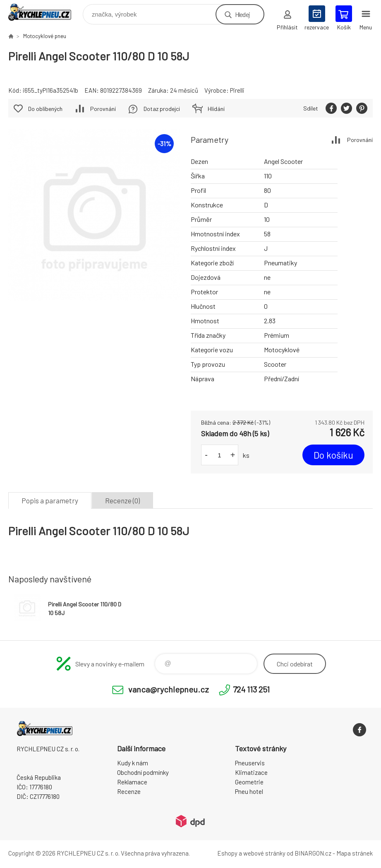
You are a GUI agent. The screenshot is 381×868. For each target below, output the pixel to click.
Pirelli (237, 90)
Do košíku (333, 455)
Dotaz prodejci (162, 109)
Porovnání (360, 140)
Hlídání (216, 109)
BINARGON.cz (313, 853)
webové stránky (264, 853)
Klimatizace (251, 772)
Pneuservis (250, 763)
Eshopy (227, 853)
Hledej (242, 14)
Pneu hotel (249, 791)
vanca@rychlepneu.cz (169, 689)
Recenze (129, 791)
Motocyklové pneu (45, 36)
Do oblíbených (45, 109)
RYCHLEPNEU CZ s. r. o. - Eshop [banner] (45, 12)
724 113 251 (251, 689)
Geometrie (249, 782)
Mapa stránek (355, 853)
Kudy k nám (133, 763)
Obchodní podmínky (143, 772)
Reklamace (132, 782)
